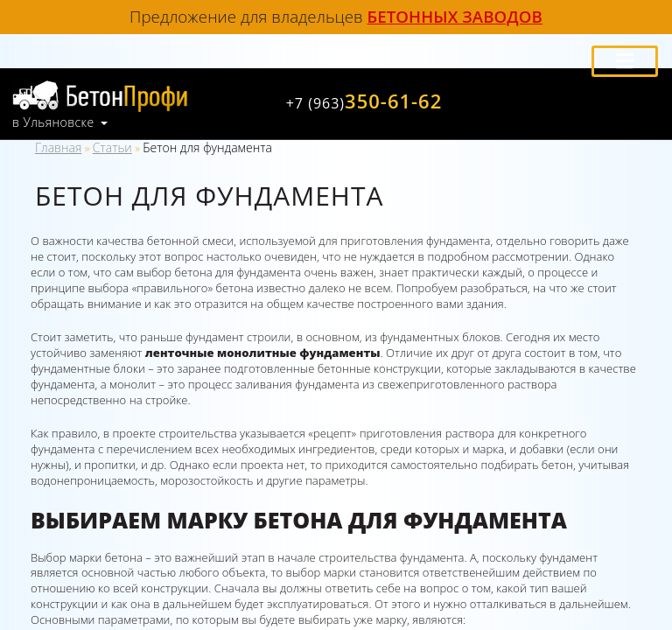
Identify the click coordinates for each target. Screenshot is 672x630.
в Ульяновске (53, 122)
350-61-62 (364, 101)
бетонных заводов (455, 16)
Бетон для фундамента (207, 147)
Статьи (112, 147)
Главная (58, 147)
